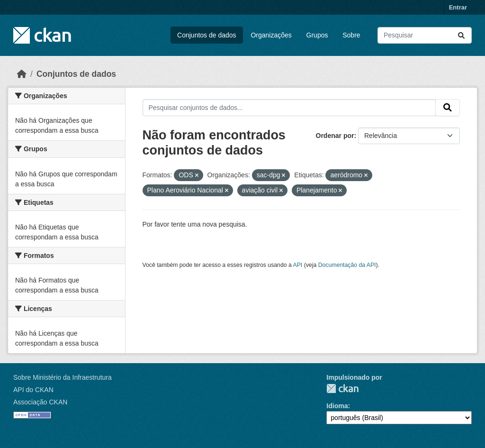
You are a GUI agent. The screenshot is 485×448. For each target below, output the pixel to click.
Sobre (351, 35)
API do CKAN (33, 390)
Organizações (271, 35)
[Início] (22, 74)
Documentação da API (347, 265)
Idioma (337, 406)
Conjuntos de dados (207, 35)
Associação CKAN (40, 402)
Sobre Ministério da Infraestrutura (63, 377)
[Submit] (461, 35)
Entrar (458, 7)
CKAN (342, 389)
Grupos (317, 35)
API (298, 265)
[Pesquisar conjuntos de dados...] (425, 35)
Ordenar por (335, 136)
